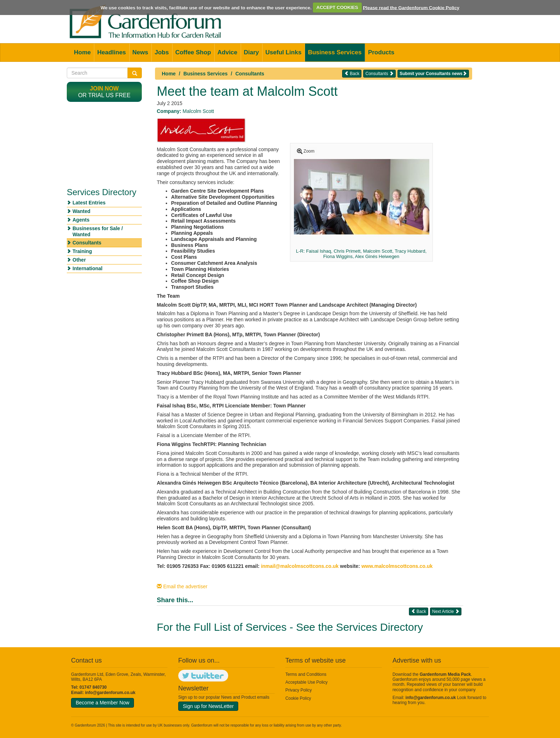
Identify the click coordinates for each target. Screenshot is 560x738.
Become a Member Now (102, 703)
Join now (104, 88)
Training (82, 251)
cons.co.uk (326, 566)
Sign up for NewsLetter (208, 706)
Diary (252, 52)
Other (79, 260)
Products (381, 52)
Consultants (250, 74)
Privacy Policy (299, 690)
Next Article (446, 611)
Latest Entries (89, 203)
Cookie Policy (298, 698)
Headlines (111, 52)
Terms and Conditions (306, 674)
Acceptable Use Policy (306, 682)
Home (82, 52)
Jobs (162, 52)
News (140, 52)
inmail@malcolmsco (285, 566)
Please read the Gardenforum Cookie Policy (411, 7)
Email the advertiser (182, 586)
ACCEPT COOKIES (337, 7)
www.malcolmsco (382, 566)
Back (352, 73)
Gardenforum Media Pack (445, 674)
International (87, 268)
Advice (227, 52)
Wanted (81, 211)
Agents (81, 220)
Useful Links (283, 52)
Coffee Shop (193, 52)
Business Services (335, 52)
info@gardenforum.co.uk (110, 693)
